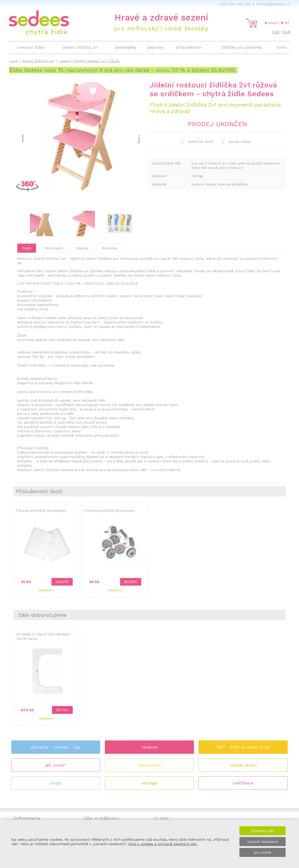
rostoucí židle (30, 47)
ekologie (149, 783)
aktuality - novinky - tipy (56, 747)
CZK (276, 32)
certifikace (243, 783)
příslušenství (189, 47)
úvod (13, 61)
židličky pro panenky (242, 47)
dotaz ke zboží (198, 142)
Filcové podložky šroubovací (110, 510)
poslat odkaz (237, 142)
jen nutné (263, 852)
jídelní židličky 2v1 (39, 61)
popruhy (155, 47)
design (56, 783)
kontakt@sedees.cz (273, 4)
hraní (282, 47)
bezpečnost (149, 765)
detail (62, 710)
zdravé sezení (243, 765)
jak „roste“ (56, 765)
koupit (62, 582)
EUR (287, 32)
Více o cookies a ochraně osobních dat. (163, 844)
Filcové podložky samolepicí (41, 510)
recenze (149, 747)
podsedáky (126, 47)
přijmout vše (262, 831)
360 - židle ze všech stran (243, 746)
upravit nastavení (263, 842)
